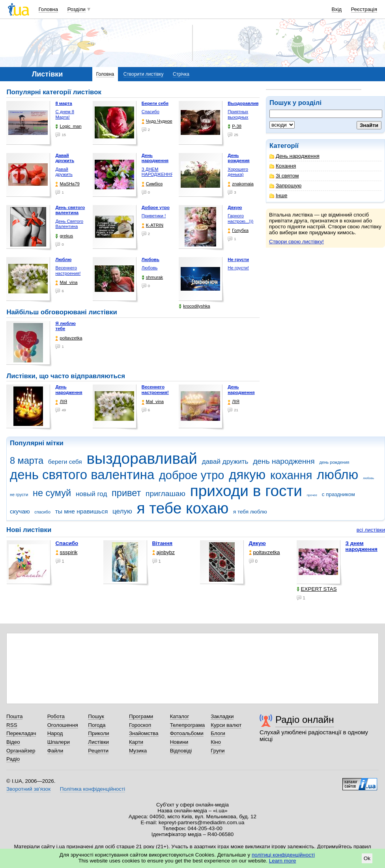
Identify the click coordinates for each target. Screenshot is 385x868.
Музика (138, 751)
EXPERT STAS (317, 589)
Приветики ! (154, 216)
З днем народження (362, 546)
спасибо (42, 512)
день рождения (334, 462)
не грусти (19, 495)
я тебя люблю (250, 512)
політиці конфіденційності (283, 855)
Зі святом (284, 176)
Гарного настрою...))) (240, 218)
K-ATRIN (152, 225)
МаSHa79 (67, 184)
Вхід (337, 9)
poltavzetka (69, 338)
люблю (337, 475)
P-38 (235, 126)
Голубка (238, 231)
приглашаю (165, 494)
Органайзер (21, 751)
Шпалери (59, 742)
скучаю (20, 511)
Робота (56, 716)
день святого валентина (82, 475)
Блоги (218, 733)
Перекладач (21, 733)
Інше (278, 195)
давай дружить (225, 462)
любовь (368, 478)
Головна (48, 9)
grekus (64, 236)
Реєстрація (364, 9)
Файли (55, 751)
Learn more (283, 861)
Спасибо (150, 112)
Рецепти (98, 751)
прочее (312, 495)
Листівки (98, 742)
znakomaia (241, 184)
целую (122, 511)
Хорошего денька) (238, 172)
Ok (367, 858)
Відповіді (181, 751)
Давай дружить (64, 172)
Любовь (150, 268)
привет (126, 493)
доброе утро (192, 475)
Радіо (13, 759)
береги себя (65, 462)
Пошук (96, 716)
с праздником (338, 494)
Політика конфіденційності (93, 789)
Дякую (257, 543)
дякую (247, 475)
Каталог (180, 716)
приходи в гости (246, 491)
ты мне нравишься (82, 511)
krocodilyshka (194, 306)
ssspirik (67, 552)
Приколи (98, 733)
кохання (291, 475)
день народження (284, 461)
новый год (91, 494)
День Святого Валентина (69, 224)
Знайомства (144, 733)
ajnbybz (164, 552)
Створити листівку (144, 74)
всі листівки (371, 530)
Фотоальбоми (187, 733)
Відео (13, 742)
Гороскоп (140, 725)
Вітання (163, 543)
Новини (179, 742)
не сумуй (52, 493)
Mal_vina (66, 283)
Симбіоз (152, 184)
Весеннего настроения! (68, 271)
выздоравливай (142, 458)
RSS (12, 725)
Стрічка (181, 74)
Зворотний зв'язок (28, 789)
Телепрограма (188, 725)
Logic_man (68, 126)
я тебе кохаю (183, 508)
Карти (136, 742)
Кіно (216, 742)
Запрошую (285, 186)
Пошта (14, 716)
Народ (55, 733)
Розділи (77, 9)
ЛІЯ (61, 402)
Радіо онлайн (305, 720)
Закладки (222, 716)
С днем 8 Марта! (65, 114)
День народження (294, 156)
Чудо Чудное (157, 121)
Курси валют (226, 725)
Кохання (283, 166)
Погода (97, 725)
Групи (218, 751)
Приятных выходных (238, 114)
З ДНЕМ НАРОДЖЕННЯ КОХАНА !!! (158, 175)
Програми (141, 716)
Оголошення (63, 725)
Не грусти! (238, 268)
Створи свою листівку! (296, 242)
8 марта (27, 461)
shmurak (152, 277)
